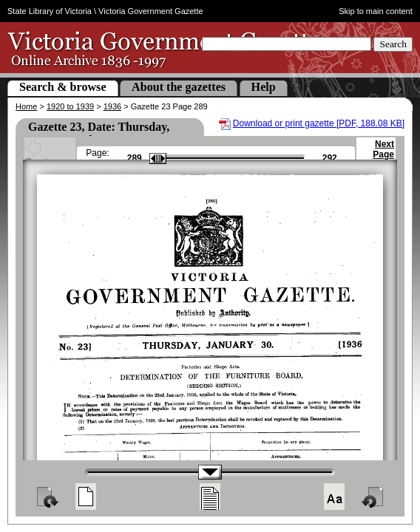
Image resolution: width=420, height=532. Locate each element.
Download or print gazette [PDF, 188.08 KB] (319, 123)
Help (264, 87)
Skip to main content (376, 11)
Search (393, 44)
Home (26, 106)
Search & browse (63, 87)
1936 (112, 106)
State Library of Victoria (50, 11)
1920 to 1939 (70, 106)
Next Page (383, 156)
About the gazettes (179, 87)
